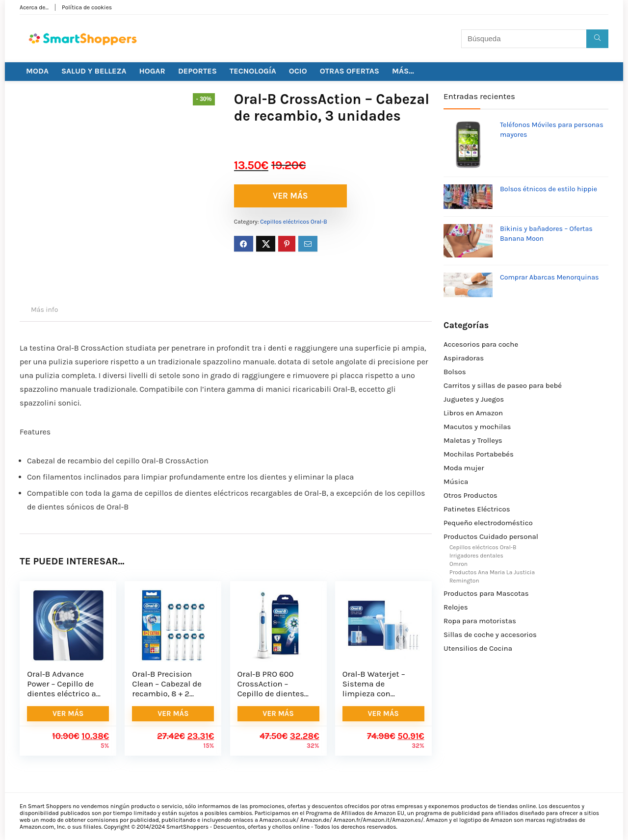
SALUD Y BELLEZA (94, 71)
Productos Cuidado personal (491, 536)
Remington (464, 581)
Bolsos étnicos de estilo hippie (549, 189)
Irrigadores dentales (476, 556)
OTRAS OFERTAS (350, 71)
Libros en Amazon (473, 413)
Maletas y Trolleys (473, 440)
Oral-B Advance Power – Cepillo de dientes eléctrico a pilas (61, 689)
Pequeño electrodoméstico (488, 523)
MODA (37, 71)
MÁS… (403, 71)
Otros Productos (471, 495)
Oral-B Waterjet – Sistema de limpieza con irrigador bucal (374, 689)
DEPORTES (197, 71)
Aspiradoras (464, 358)
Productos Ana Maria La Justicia (492, 572)
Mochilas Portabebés (479, 454)
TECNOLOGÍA (253, 71)
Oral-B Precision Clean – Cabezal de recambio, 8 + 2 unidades (167, 689)
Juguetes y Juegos (474, 399)
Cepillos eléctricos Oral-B (293, 222)
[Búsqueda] (597, 39)
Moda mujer (464, 468)
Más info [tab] (44, 310)
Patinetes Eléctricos (477, 509)
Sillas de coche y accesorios (490, 635)
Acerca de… (34, 7)
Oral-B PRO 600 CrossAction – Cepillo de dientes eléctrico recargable (274, 689)
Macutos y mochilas (477, 427)
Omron (458, 564)
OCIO (298, 71)
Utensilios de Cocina (478, 648)
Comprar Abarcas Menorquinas (549, 277)
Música (456, 482)
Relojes (456, 607)
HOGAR (152, 71)
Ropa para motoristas (480, 621)
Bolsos (455, 372)
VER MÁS (290, 196)
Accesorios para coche (481, 344)
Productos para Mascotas (486, 593)
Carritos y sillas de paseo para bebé (503, 385)
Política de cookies (87, 7)
